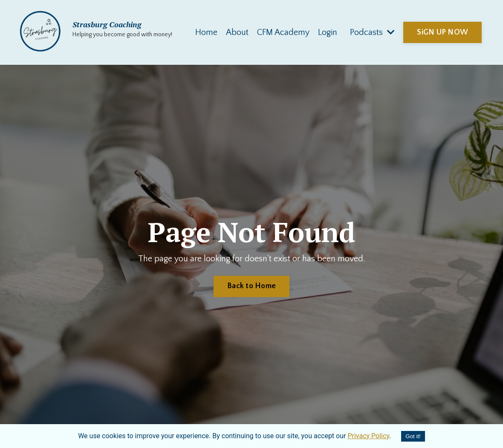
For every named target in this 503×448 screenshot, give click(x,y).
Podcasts (372, 32)
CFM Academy (283, 32)
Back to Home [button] (251, 286)
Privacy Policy (368, 436)
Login (328, 32)
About (237, 32)
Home (206, 32)
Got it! (413, 436)
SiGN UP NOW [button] (442, 32)
